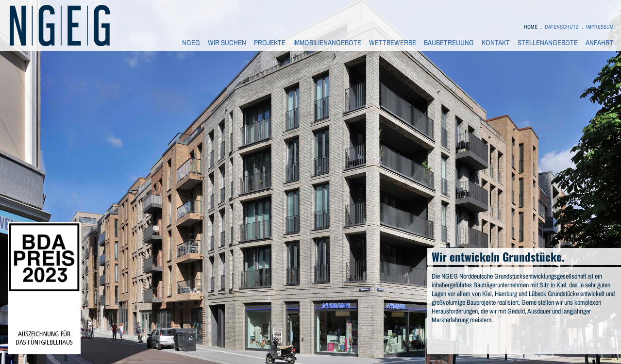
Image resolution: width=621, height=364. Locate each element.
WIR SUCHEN (227, 43)
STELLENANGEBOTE (548, 43)
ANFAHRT (600, 43)
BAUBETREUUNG (449, 43)
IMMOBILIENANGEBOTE (327, 43)
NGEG (191, 43)
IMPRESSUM (600, 27)
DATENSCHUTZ (562, 27)
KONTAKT (496, 43)
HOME (531, 27)
